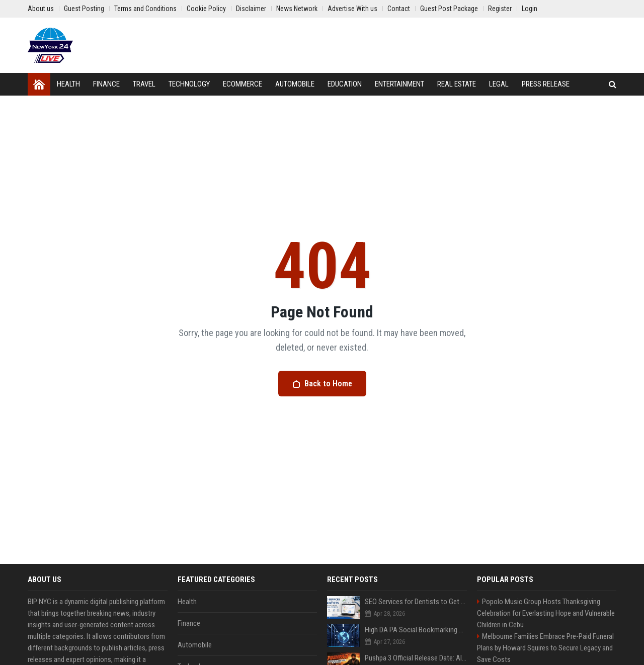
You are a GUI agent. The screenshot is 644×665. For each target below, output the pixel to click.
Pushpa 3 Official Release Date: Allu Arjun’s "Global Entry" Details (416, 658)
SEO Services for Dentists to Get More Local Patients (416, 602)
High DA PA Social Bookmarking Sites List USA (416, 630)
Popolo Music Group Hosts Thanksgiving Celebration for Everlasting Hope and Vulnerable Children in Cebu (546, 613)
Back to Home (322, 384)
